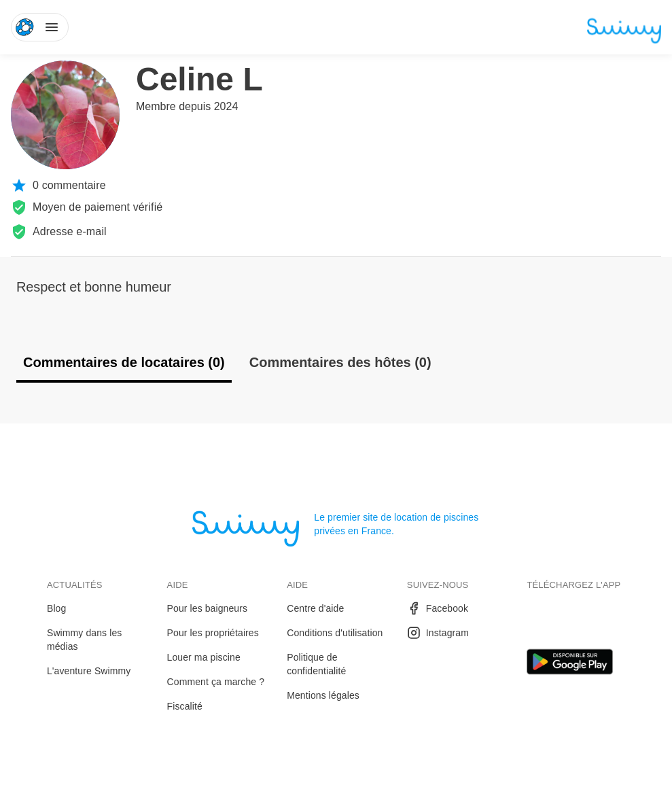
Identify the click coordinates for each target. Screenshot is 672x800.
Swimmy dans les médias (84, 640)
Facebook (438, 608)
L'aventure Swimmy (89, 671)
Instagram (438, 633)
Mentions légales (323, 695)
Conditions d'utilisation (335, 633)
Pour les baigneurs (208, 608)
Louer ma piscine (204, 657)
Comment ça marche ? (216, 682)
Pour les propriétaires (213, 633)
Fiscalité (185, 706)
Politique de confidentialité (316, 664)
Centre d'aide (315, 608)
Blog (56, 608)
